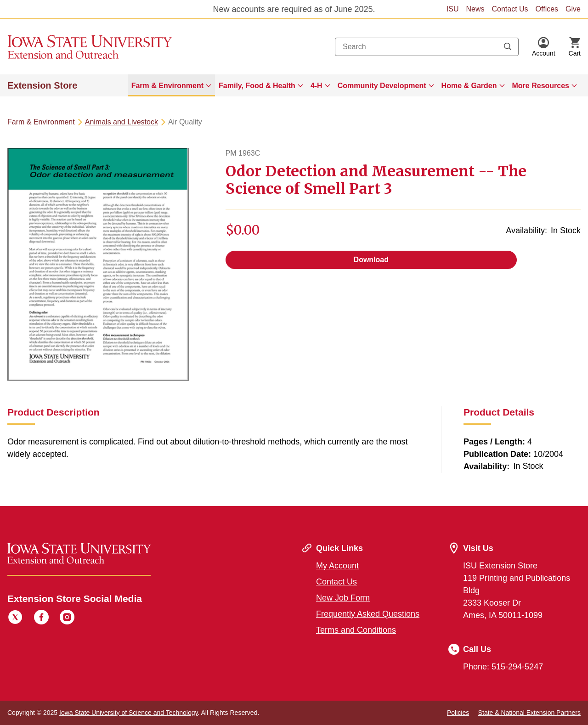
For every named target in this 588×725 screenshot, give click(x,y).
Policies (458, 713)
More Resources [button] (541, 86)
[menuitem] (171, 85)
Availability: (526, 230)
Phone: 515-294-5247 (503, 667)
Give (573, 9)
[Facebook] (41, 618)
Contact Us (510, 9)
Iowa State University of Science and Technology (128, 713)
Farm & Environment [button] (167, 86)
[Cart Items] (575, 47)
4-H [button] (317, 86)
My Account (337, 566)
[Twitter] (15, 618)
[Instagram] (67, 618)
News (475, 9)
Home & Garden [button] (469, 86)
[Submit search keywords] (508, 47)
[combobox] (427, 47)
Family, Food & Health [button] (257, 86)
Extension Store (42, 85)
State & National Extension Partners (529, 713)
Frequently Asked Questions (368, 614)
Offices (547, 9)
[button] (544, 47)
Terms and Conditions (356, 630)
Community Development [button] (382, 86)
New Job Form (343, 598)
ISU (453, 9)
